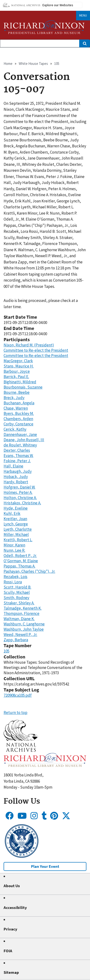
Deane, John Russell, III (24, 440)
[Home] (44, 27)
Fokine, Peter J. (17, 461)
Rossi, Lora (13, 582)
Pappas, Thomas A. (19, 566)
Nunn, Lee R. (14, 550)
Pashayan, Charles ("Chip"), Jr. (29, 571)
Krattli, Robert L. (18, 540)
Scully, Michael (17, 592)
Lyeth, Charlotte (18, 529)
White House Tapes (33, 64)
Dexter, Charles (17, 450)
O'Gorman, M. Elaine (21, 561)
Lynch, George (16, 524)
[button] (21, 750)
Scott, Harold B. (17, 587)
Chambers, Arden (18, 419)
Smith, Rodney (16, 598)
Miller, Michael (16, 535)
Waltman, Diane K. (19, 619)
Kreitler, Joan (15, 519)
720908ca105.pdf (18, 695)
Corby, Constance (18, 424)
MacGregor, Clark (18, 361)
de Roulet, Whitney (20, 445)
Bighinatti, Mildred (20, 382)
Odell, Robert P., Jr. (20, 556)
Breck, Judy (14, 398)
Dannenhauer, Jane (20, 434)
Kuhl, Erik (12, 513)
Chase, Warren (16, 408)
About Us (12, 886)
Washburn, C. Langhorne (24, 624)
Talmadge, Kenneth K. (23, 608)
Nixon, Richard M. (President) (29, 345)
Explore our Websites (58, 5)
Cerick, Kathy (15, 429)
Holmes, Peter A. (18, 492)
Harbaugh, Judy (18, 471)
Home (8, 64)
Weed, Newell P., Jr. (20, 635)
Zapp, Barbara (16, 640)
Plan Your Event (45, 866)
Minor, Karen (14, 545)
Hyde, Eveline (16, 508)
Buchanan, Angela (19, 403)
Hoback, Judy (16, 477)
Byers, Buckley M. (19, 413)
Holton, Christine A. (20, 498)
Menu (83, 15)
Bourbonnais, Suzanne (23, 387)
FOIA (8, 951)
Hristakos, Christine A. (22, 503)
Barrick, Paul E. (16, 377)
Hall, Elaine (13, 466)
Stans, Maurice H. (19, 366)
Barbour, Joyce (17, 371)
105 (57, 64)
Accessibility (15, 908)
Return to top (15, 713)
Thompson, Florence (21, 613)
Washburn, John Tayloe (24, 629)
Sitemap (11, 972)
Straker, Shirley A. (19, 603)
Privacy (10, 929)
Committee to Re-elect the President (36, 350)
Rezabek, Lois (15, 577)
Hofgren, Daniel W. (19, 487)
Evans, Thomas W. (18, 456)
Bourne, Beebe (17, 392)
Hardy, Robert (16, 482)
